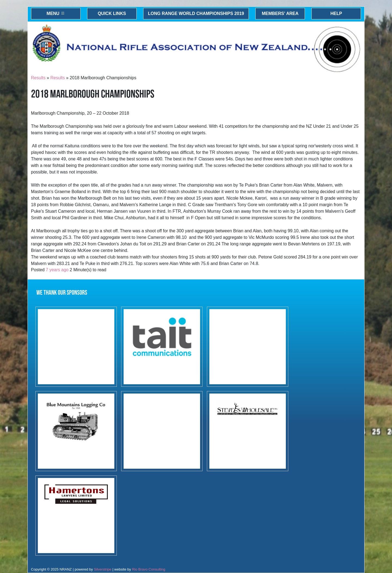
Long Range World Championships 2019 (196, 13)
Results (38, 78)
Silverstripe (103, 569)
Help (336, 13)
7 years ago (57, 270)
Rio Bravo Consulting (149, 569)
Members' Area (280, 13)
